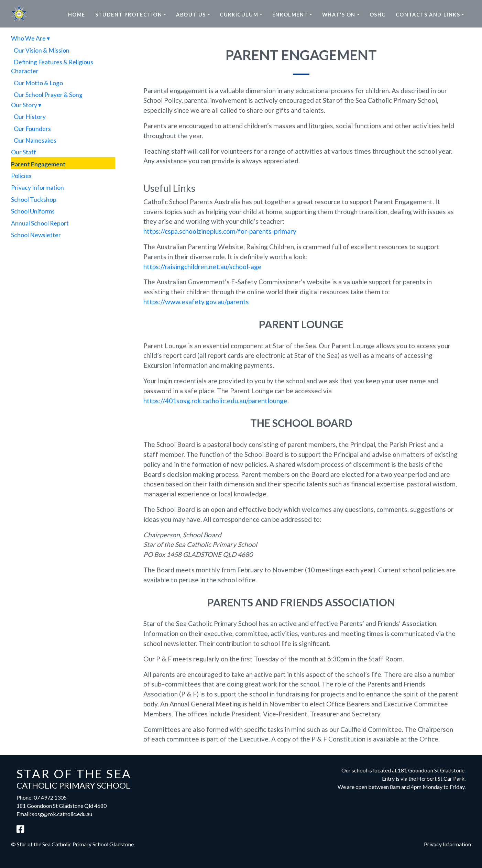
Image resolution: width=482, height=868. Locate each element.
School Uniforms (33, 211)
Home (77, 15)
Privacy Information (37, 188)
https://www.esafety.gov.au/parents (196, 302)
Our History (30, 117)
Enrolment (290, 15)
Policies (21, 176)
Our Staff (24, 152)
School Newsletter (36, 235)
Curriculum (239, 15)
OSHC (378, 15)
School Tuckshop (34, 200)
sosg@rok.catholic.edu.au (62, 814)
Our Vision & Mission (42, 50)
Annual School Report (40, 223)
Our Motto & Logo (38, 83)
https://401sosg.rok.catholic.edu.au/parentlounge (215, 401)
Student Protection (129, 15)
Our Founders (32, 129)
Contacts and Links (428, 15)
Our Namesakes (35, 140)
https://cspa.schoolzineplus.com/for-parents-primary (220, 231)
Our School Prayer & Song (48, 95)
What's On (339, 15)
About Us (191, 15)
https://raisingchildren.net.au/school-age (202, 267)
